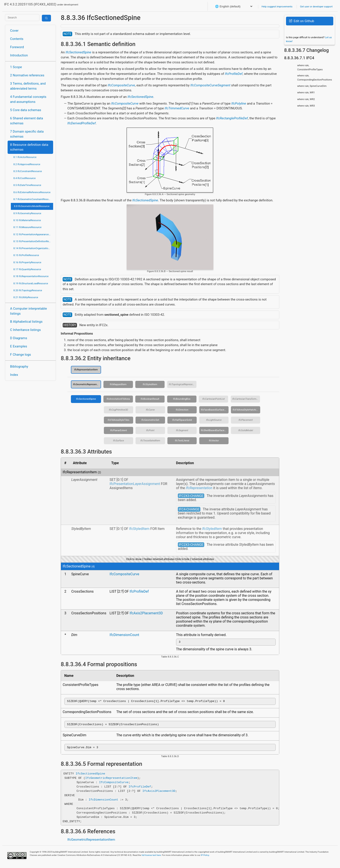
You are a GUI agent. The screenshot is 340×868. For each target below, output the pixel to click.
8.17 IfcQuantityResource (27, 269)
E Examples (19, 346)
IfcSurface (118, 441)
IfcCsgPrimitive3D (118, 410)
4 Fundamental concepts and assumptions (28, 99)
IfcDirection (182, 410)
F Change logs (21, 355)
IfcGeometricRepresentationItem (87, 384)
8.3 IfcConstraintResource (28, 171)
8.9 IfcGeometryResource (27, 213)
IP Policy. (205, 858)
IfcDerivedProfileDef (82, 123)
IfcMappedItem (118, 384)
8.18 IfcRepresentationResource (31, 276)
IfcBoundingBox (182, 399)
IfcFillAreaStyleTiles (119, 420)
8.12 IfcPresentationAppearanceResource (33, 234)
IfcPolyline (239, 104)
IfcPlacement (246, 420)
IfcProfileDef (234, 74)
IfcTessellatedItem (150, 441)
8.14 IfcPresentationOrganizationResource (33, 248)
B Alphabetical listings (26, 322)
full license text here (151, 858)
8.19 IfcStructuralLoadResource (31, 283)
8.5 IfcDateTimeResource (27, 185)
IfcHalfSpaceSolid (182, 420)
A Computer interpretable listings (29, 311)
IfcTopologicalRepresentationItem (183, 384)
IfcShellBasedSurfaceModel (215, 430)
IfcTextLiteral (182, 441)
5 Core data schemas (26, 110)
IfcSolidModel (246, 430)
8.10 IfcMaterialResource (27, 220)
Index (14, 375)
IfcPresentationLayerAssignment (135, 484)
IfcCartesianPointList (213, 399)
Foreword (17, 47)
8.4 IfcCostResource (25, 178)
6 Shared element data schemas (27, 121)
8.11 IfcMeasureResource (28, 227)
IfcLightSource (214, 420)
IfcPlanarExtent (119, 430)
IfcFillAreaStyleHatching (246, 410)
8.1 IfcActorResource (25, 157)
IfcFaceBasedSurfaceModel (215, 410)
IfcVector (214, 441)
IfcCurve (150, 410)
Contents (17, 39)
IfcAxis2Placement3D (146, 613)
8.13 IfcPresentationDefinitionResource (33, 241)
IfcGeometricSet (150, 420)
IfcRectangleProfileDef (232, 118)
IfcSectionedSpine (78, 52)
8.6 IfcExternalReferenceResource (32, 192)
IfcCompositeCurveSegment (210, 85)
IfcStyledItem (150, 384)
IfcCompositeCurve (121, 85)
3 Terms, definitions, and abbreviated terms (28, 86)
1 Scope (16, 67)
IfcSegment (182, 430)
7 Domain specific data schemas (27, 134)
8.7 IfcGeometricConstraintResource (33, 199)
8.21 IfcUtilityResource (26, 297)
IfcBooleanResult (150, 399)
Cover (14, 31)
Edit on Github (302, 21)
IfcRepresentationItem (86, 370)
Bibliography (19, 367)
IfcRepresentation (199, 488)
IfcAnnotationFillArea (118, 399)
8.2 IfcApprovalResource (27, 164)
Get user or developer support (316, 7)
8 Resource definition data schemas (29, 147)
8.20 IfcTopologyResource (28, 290)
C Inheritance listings (25, 330)
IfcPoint (150, 430)
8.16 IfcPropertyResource (27, 262)
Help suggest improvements (277, 7)
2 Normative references (27, 75)
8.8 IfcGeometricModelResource (32, 206)
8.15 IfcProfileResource (26, 255)
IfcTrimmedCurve (177, 108)
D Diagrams (19, 338)
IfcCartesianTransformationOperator (246, 399)
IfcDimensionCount (124, 635)
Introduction (19, 55)
